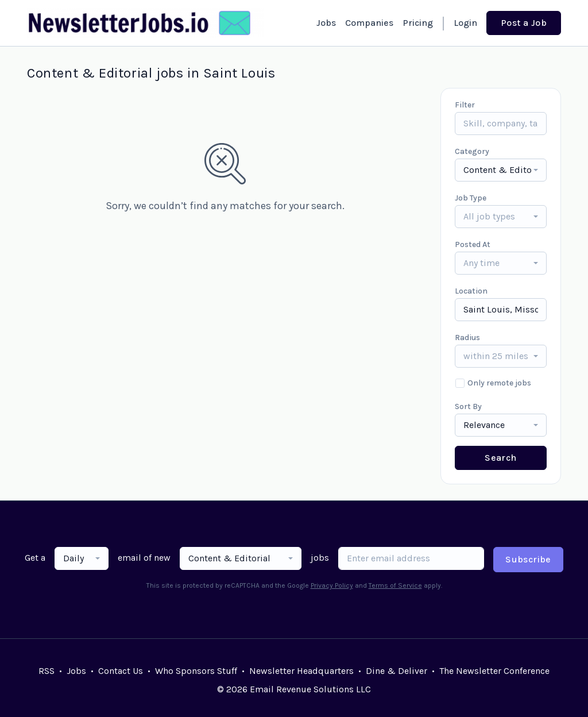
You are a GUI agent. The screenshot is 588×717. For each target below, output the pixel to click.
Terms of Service (395, 585)
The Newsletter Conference (494, 671)
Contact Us (121, 671)
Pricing (418, 23)
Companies (369, 23)
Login (465, 23)
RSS (47, 671)
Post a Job (524, 23)
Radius (467, 338)
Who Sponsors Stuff (196, 671)
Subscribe (528, 559)
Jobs (326, 23)
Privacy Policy (332, 585)
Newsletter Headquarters (301, 671)
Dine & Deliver (396, 671)
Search (500, 458)
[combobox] (501, 170)
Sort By (468, 406)
